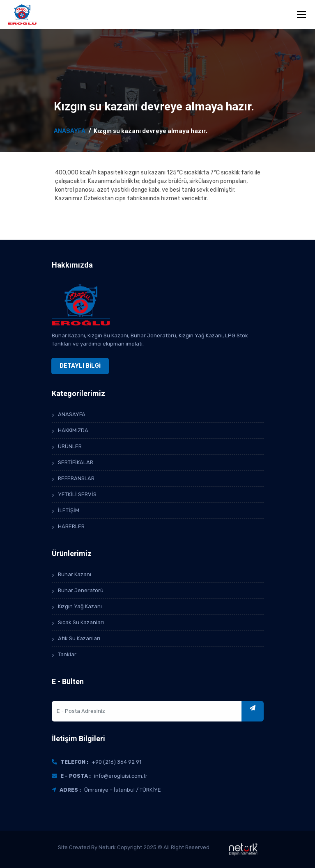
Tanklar (67, 654)
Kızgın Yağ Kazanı (80, 606)
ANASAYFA (70, 131)
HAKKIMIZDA (73, 430)
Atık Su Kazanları (79, 638)
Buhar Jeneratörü (81, 590)
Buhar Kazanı (75, 574)
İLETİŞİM (69, 510)
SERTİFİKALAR (76, 462)
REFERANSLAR (76, 478)
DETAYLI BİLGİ (80, 366)
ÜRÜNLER (70, 446)
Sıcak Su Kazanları (81, 622)
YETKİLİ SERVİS (77, 494)
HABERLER (71, 526)
